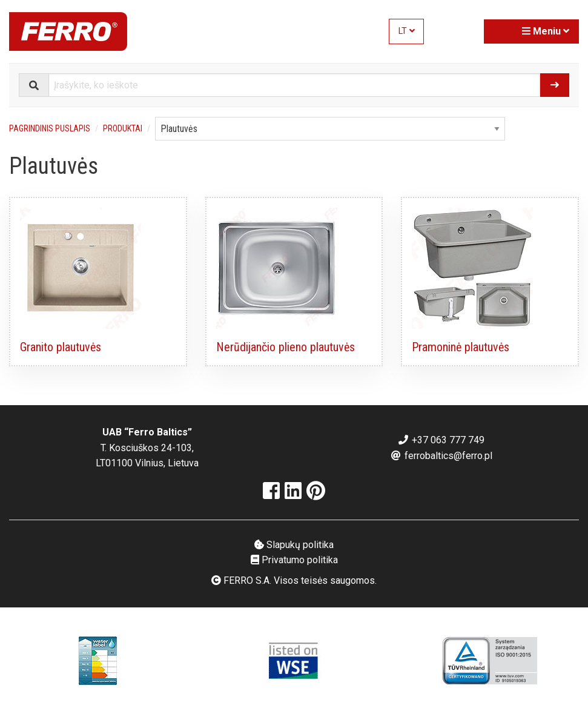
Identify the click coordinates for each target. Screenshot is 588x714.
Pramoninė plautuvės (461, 347)
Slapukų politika (294, 545)
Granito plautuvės (61, 347)
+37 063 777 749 (441, 440)
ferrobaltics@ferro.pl (441, 456)
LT (407, 31)
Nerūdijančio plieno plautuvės (286, 347)
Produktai (123, 128)
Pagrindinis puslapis (50, 128)
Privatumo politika (294, 560)
